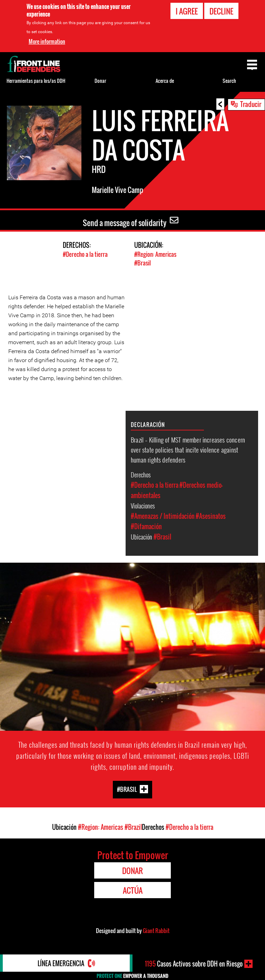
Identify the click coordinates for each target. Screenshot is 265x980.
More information (47, 41)
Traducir (251, 104)
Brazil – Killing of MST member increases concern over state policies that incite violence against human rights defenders (188, 449)
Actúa (133, 890)
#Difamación (146, 526)
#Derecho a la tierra (85, 254)
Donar (100, 81)
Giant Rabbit (156, 931)
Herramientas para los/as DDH (36, 81)
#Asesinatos (211, 516)
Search (229, 81)
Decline (221, 11)
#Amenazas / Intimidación (163, 516)
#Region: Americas (155, 254)
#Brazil (133, 827)
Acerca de (165, 81)
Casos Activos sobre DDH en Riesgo (194, 964)
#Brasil (143, 263)
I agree (187, 11)
